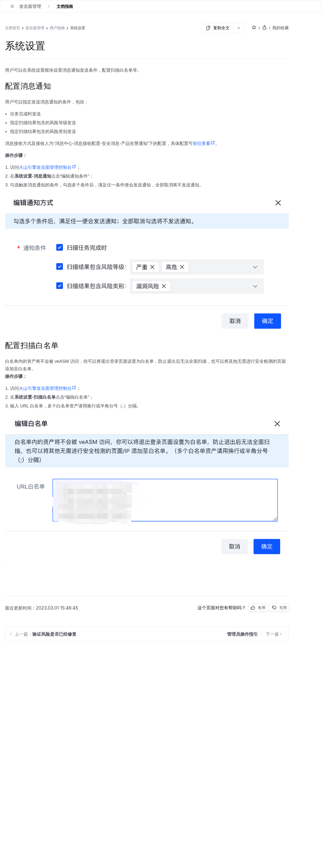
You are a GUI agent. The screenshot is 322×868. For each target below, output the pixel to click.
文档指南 (65, 6)
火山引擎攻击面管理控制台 (48, 167)
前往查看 (204, 143)
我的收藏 (280, 28)
